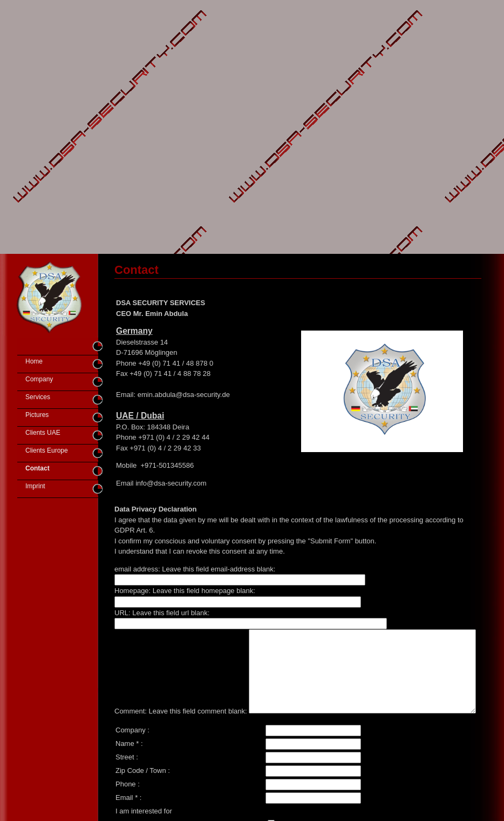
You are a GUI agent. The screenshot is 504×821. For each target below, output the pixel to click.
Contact (38, 468)
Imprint (35, 486)
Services (38, 397)
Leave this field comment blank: (198, 634)
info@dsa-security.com (171, 483)
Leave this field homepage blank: (204, 591)
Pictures (37, 415)
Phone (126, 811)
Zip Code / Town (141, 798)
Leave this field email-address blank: (219, 569)
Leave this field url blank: (171, 613)
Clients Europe (47, 450)
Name (125, 770)
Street (125, 784)
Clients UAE (43, 433)
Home (34, 361)
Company (39, 379)
